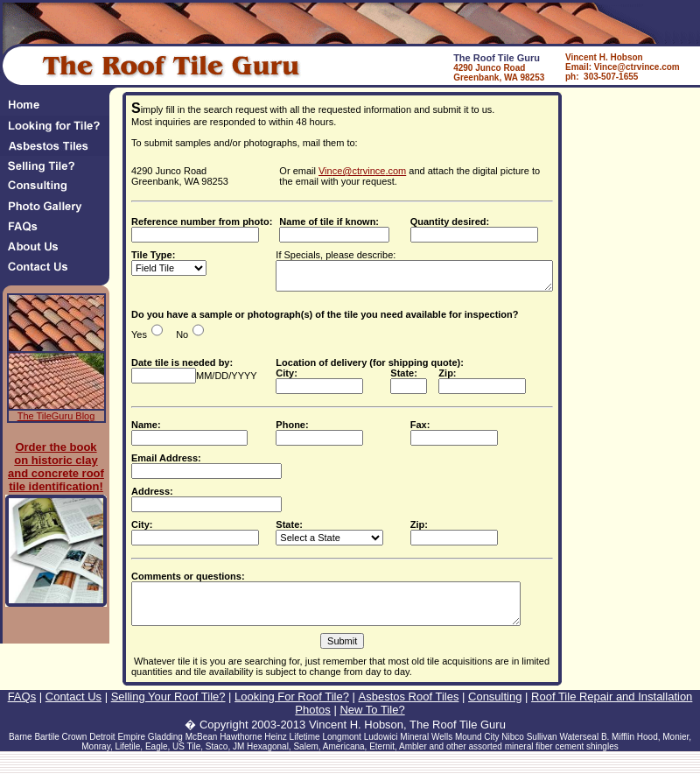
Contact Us (73, 710)
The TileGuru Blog (56, 416)
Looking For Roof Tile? (292, 710)
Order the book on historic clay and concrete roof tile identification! (56, 467)
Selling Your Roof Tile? (168, 710)
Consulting (495, 710)
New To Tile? (372, 723)
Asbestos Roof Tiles (409, 710)
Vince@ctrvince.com (362, 171)
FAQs (22, 710)
